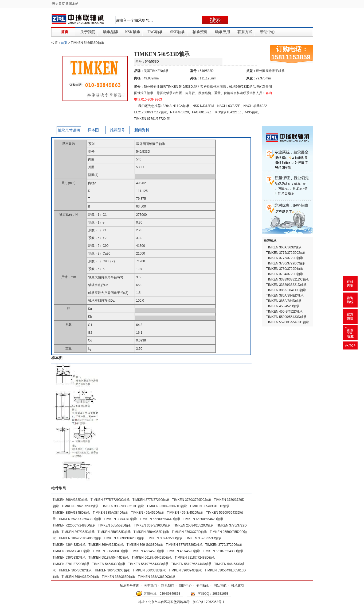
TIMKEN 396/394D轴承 (185, 570)
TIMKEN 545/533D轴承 (109, 564)
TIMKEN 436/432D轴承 (69, 545)
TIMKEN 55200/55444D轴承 (160, 519)
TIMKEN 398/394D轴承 (121, 519)
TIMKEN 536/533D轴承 (69, 558)
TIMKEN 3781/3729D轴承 (71, 564)
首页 (65, 32)
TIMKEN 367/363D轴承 (78, 532)
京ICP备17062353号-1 (208, 602)
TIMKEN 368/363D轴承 (118, 577)
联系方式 (245, 32)
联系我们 (168, 586)
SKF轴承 (177, 32)
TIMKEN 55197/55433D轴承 (148, 564)
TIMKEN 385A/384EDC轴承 (210, 506)
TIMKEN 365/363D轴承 (75, 570)
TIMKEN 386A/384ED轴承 (71, 551)
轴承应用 (222, 32)
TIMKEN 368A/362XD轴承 (81, 577)
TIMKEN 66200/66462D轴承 (203, 519)
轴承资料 (200, 32)
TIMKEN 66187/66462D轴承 (152, 558)
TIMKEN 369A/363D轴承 (106, 545)
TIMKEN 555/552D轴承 (115, 525)
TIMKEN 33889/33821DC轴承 (123, 506)
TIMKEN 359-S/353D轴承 (203, 538)
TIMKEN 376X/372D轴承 (189, 532)
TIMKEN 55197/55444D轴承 (191, 564)
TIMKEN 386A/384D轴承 (110, 551)
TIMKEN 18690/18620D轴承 (124, 538)
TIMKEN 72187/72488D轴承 (195, 558)
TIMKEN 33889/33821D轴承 (167, 506)
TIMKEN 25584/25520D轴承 (193, 525)
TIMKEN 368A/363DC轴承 (157, 577)
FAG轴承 (155, 32)
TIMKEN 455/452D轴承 (148, 513)
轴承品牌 (110, 32)
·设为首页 (58, 4)
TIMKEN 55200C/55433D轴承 (80, 519)
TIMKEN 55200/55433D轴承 (286, 317)
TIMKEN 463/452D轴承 (148, 551)
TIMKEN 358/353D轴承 (114, 532)
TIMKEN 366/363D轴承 (149, 570)
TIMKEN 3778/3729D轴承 (184, 545)
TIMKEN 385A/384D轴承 (110, 513)
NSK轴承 (133, 32)
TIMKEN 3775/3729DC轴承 (110, 500)
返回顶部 (350, 345)
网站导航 (220, 586)
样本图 (93, 130)
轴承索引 (238, 586)
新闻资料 (142, 130)
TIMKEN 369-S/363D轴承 (145, 545)
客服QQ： (213, 594)
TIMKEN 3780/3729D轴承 (285, 269)
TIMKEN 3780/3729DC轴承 (192, 500)
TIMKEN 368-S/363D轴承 (152, 525)
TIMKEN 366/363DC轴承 (112, 570)
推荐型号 (118, 130)
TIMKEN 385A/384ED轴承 (71, 513)
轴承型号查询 (130, 586)
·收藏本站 (72, 4)
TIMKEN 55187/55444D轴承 (109, 558)
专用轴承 (203, 586)
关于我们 (88, 32)
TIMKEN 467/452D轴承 (184, 551)
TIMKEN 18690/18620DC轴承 (80, 538)
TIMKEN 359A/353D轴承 (165, 538)
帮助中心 (267, 32)
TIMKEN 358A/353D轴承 (151, 532)
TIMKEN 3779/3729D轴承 (224, 545)
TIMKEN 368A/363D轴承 (70, 500)
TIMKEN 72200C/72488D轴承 (74, 525)
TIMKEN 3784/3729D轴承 (80, 506)
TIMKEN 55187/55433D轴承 (223, 551)
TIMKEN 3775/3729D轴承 (151, 500)
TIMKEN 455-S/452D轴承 (185, 513)
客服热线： (162, 594)
